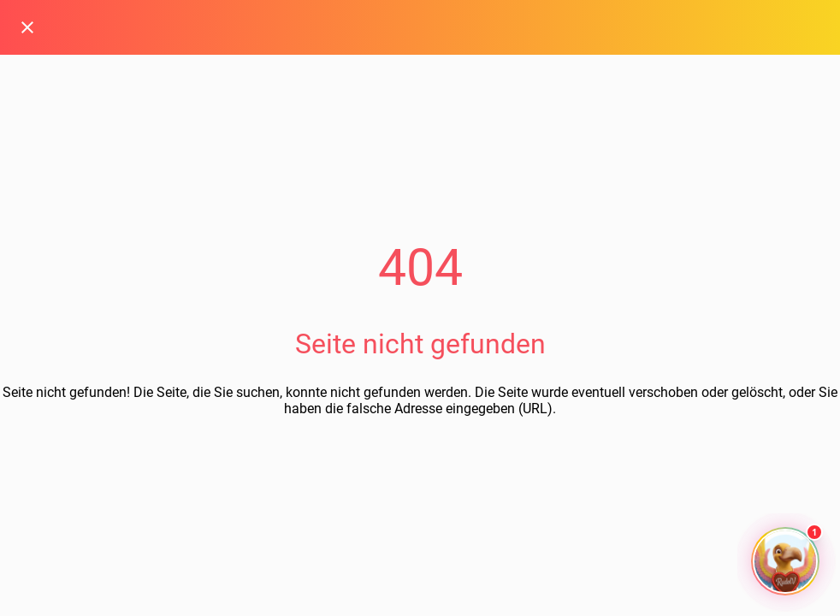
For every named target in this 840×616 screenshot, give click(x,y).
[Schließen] (27, 27)
